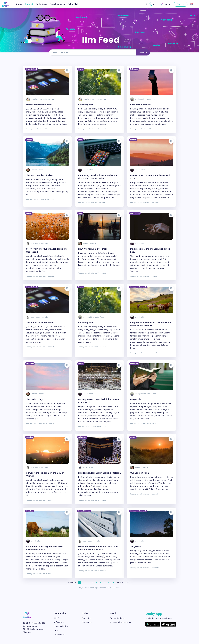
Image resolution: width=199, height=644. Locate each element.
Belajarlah (135, 399)
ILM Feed (58, 618)
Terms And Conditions (120, 622)
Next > (120, 582)
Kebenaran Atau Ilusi (141, 105)
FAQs (56, 630)
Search (143, 52)
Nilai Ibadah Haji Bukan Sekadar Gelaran (99, 473)
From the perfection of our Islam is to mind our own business (98, 548)
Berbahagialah (86, 105)
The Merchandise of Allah (40, 175)
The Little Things (35, 399)
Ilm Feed (29, 4)
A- (147, 4)
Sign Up (181, 4)
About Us (86, 618)
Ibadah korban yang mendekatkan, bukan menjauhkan (45, 548)
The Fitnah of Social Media (40, 323)
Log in (165, 4)
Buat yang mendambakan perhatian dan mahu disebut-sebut (97, 177)
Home (19, 4)
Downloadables (57, 4)
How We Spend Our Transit (92, 249)
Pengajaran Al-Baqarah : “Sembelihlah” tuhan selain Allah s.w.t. (151, 324)
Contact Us (87, 622)
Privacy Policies (117, 618)
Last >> (129, 582)
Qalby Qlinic (73, 4)
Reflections (41, 4)
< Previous (72, 582)
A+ (154, 4)
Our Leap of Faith (139, 473)
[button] (193, 4)
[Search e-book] (92, 52)
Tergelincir (136, 547)
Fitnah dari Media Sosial (39, 105)
